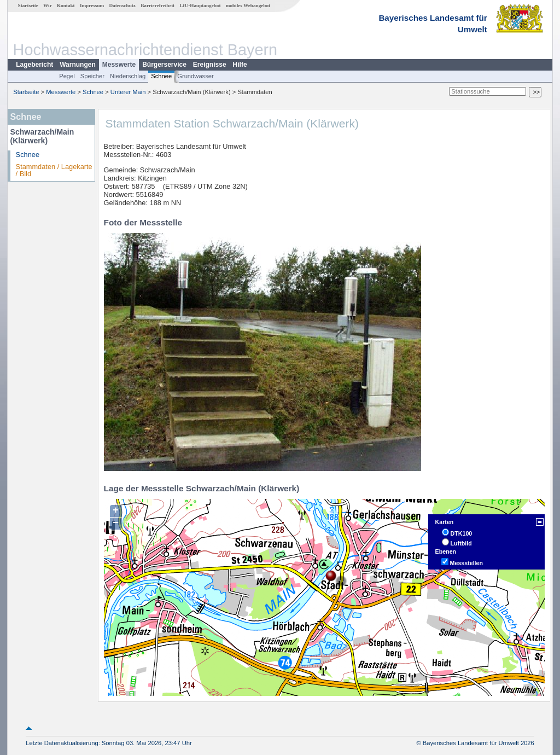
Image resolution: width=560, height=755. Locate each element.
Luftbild (461, 543)
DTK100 (462, 533)
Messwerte (119, 65)
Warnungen (78, 65)
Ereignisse (210, 65)
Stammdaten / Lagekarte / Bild (54, 170)
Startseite (28, 5)
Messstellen (466, 563)
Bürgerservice (164, 65)
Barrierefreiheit (157, 5)
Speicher (92, 76)
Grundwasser (196, 76)
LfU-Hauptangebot (200, 5)
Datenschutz (122, 5)
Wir (48, 5)
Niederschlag (128, 76)
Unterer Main (128, 92)
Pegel (67, 76)
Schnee (161, 76)
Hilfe (240, 65)
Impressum (92, 5)
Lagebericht (34, 65)
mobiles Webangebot (248, 5)
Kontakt (66, 5)
